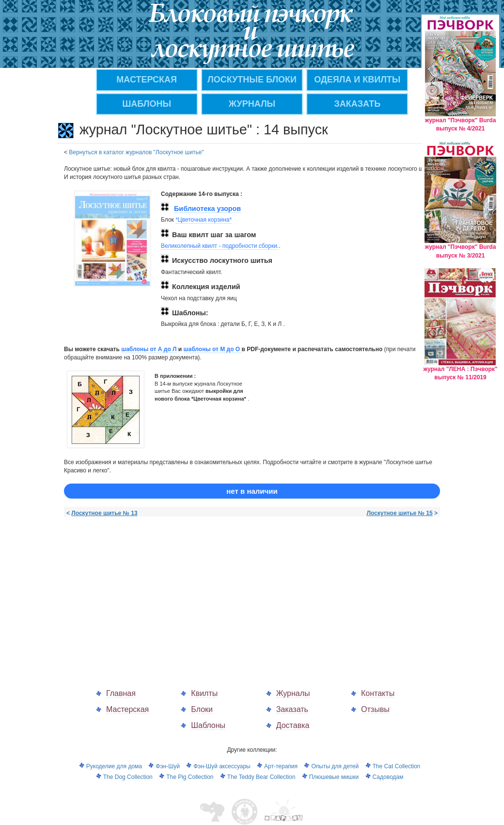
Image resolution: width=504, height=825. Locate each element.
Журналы (293, 693)
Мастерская (127, 709)
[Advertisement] (145, 593)
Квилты (204, 693)
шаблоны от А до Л (149, 349)
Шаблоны (147, 104)
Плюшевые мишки (334, 777)
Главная (121, 693)
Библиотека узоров (207, 209)
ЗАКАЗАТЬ (358, 104)
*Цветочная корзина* (204, 220)
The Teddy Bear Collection (261, 777)
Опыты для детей (335, 766)
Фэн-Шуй (168, 766)
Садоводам (388, 777)
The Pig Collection (190, 777)
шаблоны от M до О (213, 349)
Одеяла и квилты (357, 80)
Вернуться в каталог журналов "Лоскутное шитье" (136, 152)
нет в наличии (252, 491)
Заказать (292, 709)
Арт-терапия (281, 766)
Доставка (293, 725)
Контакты (378, 693)
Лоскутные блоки (252, 80)
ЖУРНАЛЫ (252, 104)
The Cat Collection (397, 766)
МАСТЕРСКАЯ (147, 80)
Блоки (202, 709)
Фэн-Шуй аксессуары (222, 766)
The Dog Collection (128, 777)
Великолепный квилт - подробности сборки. (220, 246)
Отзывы (375, 709)
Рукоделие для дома (114, 766)
